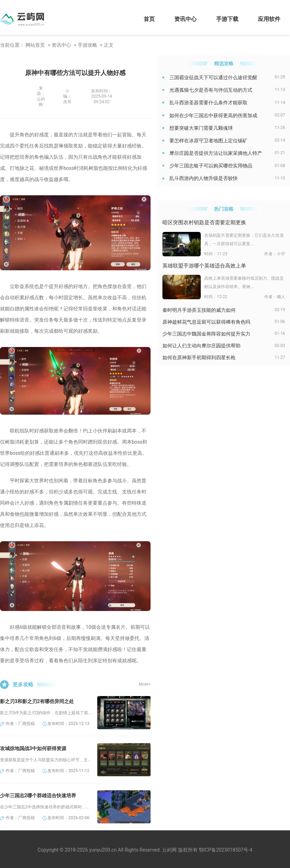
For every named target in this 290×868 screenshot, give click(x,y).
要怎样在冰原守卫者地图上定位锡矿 (208, 141)
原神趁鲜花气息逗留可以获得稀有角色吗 (206, 322)
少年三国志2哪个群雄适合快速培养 (38, 795)
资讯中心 (185, 19)
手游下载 (227, 19)
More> (145, 684)
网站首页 (35, 45)
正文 (109, 45)
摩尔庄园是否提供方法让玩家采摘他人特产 (216, 153)
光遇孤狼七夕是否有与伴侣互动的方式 (211, 90)
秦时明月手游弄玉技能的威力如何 (199, 310)
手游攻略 (87, 45)
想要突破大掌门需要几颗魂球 (201, 128)
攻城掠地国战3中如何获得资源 (33, 748)
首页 (149, 19)
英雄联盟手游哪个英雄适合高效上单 (204, 266)
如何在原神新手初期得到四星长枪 (199, 357)
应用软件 (269, 19)
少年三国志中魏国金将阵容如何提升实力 (206, 334)
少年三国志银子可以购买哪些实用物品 (211, 166)
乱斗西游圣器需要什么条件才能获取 (208, 103)
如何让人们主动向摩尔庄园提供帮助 (201, 346)
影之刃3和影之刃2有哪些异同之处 (37, 701)
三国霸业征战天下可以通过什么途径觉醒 (213, 77)
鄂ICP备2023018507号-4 (226, 850)
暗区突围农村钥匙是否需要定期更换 (204, 222)
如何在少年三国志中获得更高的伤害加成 (213, 115)
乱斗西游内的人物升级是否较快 (204, 178)
